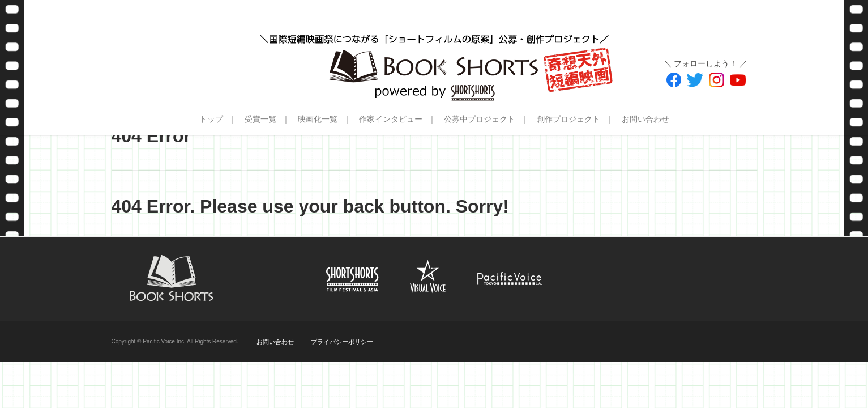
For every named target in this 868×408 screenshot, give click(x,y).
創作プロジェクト (568, 119)
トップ (211, 119)
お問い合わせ (645, 119)
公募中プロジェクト (480, 119)
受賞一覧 (260, 119)
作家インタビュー (391, 119)
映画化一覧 (318, 119)
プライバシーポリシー (342, 342)
